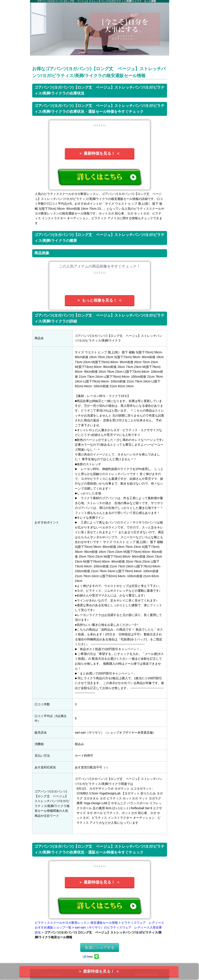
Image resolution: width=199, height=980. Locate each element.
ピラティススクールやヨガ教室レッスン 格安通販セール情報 (76, 923)
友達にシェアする (100, 948)
